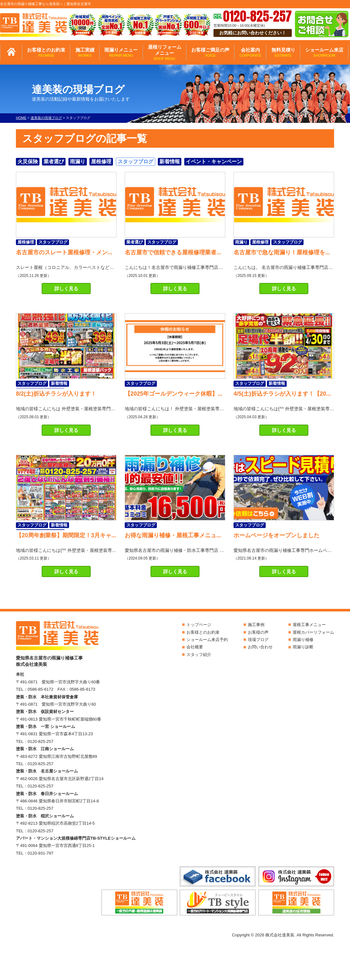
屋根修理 (101, 162)
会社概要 (195, 647)
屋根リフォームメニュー (165, 53)
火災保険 (28, 162)
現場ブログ (258, 640)
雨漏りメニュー (121, 52)
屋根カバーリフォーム (313, 632)
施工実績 (85, 52)
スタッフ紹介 (199, 655)
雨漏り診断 (303, 647)
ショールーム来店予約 (207, 640)
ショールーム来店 (324, 52)
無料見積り (283, 52)
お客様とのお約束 (46, 52)
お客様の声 (258, 632)
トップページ (199, 625)
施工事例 (256, 625)
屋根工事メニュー (309, 625)
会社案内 (250, 52)
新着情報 (170, 162)
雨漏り (78, 162)
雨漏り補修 (303, 640)
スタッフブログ (136, 162)
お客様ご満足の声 (210, 52)
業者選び (54, 162)
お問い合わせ (260, 647)
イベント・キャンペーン (214, 162)
